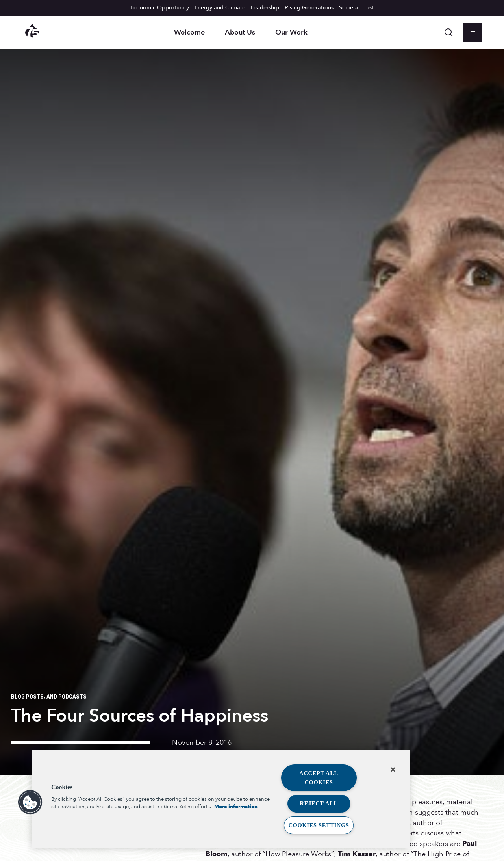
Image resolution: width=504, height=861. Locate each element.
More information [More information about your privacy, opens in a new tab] (236, 807)
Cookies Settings (319, 825)
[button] (30, 802)
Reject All (319, 803)
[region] (220, 799)
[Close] (393, 770)
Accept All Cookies (319, 778)
